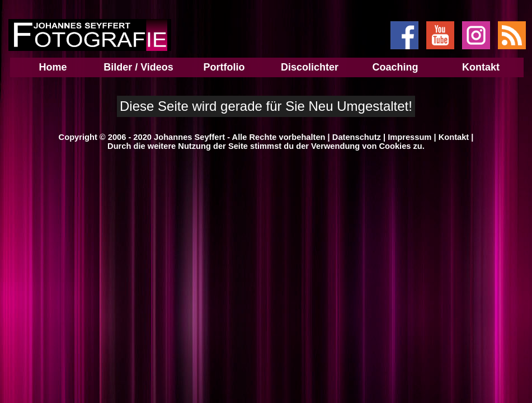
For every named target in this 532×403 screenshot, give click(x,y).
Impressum (409, 137)
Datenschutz (357, 137)
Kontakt (454, 137)
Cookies (395, 146)
